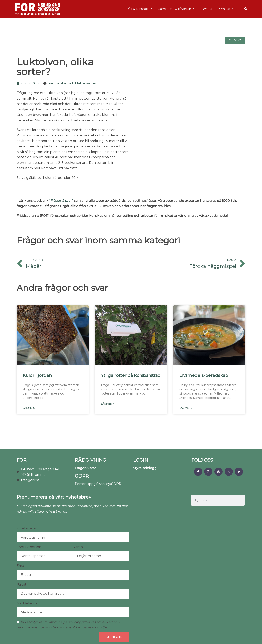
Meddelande (27, 603)
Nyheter (208, 9)
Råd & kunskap (137, 9)
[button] (246, 9)
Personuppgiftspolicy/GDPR (98, 484)
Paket (21, 585)
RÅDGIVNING (90, 460)
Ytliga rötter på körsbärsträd (131, 375)
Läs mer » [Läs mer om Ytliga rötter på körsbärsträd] (107, 404)
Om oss (225, 9)
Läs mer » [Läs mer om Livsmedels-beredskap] (186, 408)
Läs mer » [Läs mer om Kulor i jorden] (29, 408)
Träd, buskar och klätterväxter (72, 83)
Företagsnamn (29, 528)
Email (21, 566)
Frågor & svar (85, 468)
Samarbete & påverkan (175, 9)
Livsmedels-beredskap (204, 375)
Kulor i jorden (37, 375)
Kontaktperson (29, 547)
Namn (78, 547)
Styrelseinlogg (145, 468)
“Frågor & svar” (61, 201)
